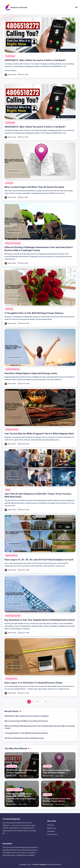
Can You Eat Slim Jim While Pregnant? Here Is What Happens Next (39, 434)
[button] (11, 70)
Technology (10, 56)
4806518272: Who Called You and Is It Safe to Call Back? (35, 60)
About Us (51, 825)
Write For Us (52, 828)
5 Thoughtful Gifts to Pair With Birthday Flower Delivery (34, 313)
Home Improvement (13, 243)
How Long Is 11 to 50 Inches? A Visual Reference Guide (33, 683)
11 (46, 702)
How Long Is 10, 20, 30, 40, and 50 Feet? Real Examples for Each (39, 560)
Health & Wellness (12, 369)
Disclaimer (51, 831)
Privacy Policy (52, 834)
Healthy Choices (12, 429)
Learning (9, 183)
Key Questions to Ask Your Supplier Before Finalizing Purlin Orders (40, 620)
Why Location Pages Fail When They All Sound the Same (34, 187)
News (8, 490)
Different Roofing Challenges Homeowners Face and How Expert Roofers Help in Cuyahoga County (40, 727)
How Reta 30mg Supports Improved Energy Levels (31, 373)
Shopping (9, 309)
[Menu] (76, 7)
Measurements (11, 555)
